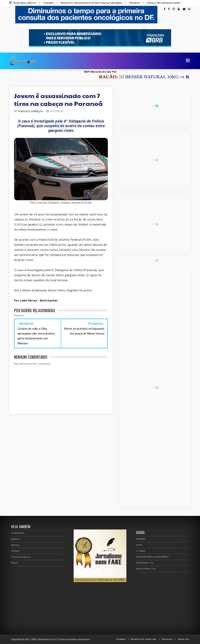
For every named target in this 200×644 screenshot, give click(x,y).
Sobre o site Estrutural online (163, 3)
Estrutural (18, 533)
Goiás (139, 545)
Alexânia (141, 539)
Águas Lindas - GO (146, 569)
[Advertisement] (40, 596)
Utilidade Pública (21, 557)
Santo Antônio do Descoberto (152, 557)
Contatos (49, 3)
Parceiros (135, 3)
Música (15, 545)
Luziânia (141, 551)
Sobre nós (183, 639)
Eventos (15, 539)
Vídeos (15, 563)
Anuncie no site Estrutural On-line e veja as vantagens (92, 3)
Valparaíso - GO (145, 563)
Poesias (15, 551)
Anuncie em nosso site (144, 639)
